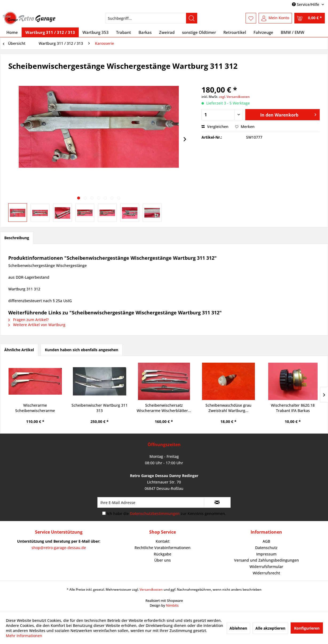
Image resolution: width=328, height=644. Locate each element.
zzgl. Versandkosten (234, 97)
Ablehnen (238, 628)
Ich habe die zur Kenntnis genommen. (166, 513)
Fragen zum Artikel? (28, 320)
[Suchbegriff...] (151, 18)
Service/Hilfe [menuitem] (306, 4)
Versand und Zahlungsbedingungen (266, 560)
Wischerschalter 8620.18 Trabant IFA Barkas (293, 408)
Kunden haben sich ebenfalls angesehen (82, 350)
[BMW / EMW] (293, 32)
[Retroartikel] (235, 32)
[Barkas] (145, 32)
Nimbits (172, 605)
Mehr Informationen (24, 636)
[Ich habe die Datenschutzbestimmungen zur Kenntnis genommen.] (104, 513)
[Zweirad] (167, 32)
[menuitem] (151, 18)
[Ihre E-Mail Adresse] (151, 502)
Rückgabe (163, 554)
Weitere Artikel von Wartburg (37, 325)
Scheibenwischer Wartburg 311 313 (100, 408)
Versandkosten (151, 589)
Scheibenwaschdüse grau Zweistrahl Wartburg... (228, 408)
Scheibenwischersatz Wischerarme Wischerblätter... (164, 408)
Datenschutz (266, 548)
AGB (266, 541)
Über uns (163, 560)
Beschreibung (17, 238)
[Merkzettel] (251, 18)
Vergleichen (215, 127)
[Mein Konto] (275, 18)
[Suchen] (192, 18)
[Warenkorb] (310, 18)
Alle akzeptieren (270, 628)
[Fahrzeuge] (263, 32)
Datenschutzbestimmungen (155, 513)
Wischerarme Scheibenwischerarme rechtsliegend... (35, 408)
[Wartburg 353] (96, 32)
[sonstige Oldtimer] (199, 32)
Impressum (266, 554)
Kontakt (163, 541)
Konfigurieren (307, 628)
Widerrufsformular (266, 567)
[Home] (12, 32)
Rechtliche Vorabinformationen (163, 548)
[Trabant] (124, 32)
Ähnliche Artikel (19, 350)
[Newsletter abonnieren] (217, 502)
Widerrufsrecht (266, 573)
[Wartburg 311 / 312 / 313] (50, 32)
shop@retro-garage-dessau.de (59, 548)
